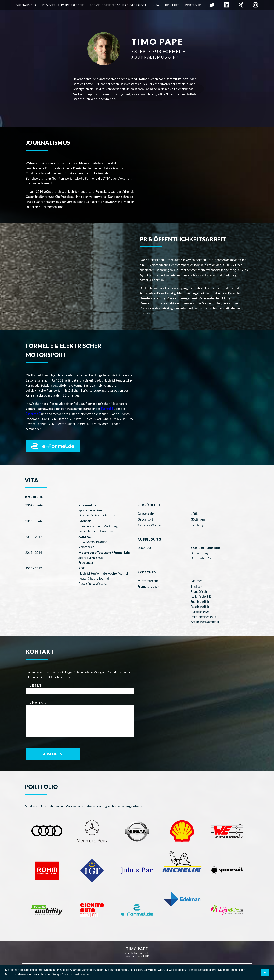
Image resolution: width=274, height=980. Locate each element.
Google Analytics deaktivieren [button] (70, 974)
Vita (156, 5)
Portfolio (193, 5)
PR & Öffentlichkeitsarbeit (63, 5)
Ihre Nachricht (36, 702)
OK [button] (265, 972)
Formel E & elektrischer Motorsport (118, 5)
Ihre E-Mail (33, 685)
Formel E (107, 409)
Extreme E (33, 414)
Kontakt (172, 5)
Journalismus (25, 5)
